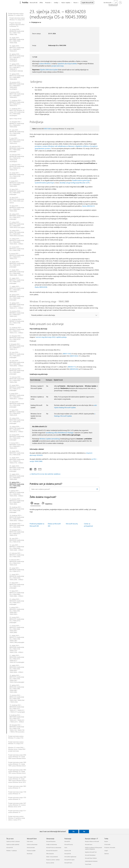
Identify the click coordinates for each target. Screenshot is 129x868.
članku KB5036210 (88, 206)
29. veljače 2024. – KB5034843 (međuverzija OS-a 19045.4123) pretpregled (17, 469)
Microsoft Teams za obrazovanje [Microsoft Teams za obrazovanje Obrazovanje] (54, 848)
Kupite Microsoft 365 (87, 3)
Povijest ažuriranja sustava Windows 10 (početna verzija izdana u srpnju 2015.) (17, 818)
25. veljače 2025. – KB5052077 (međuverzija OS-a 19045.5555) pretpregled (17, 281)
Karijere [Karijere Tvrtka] (106, 841)
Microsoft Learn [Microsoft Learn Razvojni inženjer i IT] (89, 844)
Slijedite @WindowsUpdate (49, 70)
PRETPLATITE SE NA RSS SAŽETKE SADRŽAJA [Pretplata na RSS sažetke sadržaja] (46, 474)
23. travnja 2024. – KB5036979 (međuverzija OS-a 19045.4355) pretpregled (17, 437)
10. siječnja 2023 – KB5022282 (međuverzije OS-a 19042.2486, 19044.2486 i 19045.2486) (17, 689)
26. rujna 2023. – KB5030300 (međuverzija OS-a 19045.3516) (17, 540)
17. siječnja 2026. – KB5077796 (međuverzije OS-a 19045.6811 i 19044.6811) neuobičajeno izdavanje (17, 67)
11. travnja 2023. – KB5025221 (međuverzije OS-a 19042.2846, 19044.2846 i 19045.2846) (17, 629)
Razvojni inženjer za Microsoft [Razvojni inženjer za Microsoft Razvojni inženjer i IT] (92, 841)
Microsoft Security (72, 524)
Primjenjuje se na (36, 22)
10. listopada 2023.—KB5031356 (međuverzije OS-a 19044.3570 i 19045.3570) (17, 533)
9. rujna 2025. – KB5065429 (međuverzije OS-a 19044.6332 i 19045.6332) (17, 141)
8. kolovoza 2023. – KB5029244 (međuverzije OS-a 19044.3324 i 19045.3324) (17, 562)
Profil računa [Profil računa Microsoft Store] (30, 841)
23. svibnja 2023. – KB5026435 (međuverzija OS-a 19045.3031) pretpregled (17, 602)
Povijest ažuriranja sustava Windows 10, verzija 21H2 (16, 737)
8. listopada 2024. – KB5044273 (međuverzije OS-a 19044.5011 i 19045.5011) (17, 347)
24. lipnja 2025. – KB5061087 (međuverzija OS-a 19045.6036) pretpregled (17, 192)
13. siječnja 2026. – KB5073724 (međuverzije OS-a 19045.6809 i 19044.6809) (17, 77)
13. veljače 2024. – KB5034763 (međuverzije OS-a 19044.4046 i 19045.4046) (17, 477)
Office (41, 3)
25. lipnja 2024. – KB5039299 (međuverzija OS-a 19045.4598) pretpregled (17, 404)
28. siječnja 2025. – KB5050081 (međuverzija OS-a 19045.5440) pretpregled (17, 297)
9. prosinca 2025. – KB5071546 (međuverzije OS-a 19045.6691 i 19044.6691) (17, 95)
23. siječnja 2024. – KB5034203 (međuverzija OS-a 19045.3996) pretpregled (17, 485)
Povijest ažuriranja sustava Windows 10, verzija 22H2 (16, 14)
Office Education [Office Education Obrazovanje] (50, 854)
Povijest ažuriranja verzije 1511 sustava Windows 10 (17, 812)
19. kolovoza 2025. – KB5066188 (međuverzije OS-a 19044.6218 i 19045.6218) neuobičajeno (17, 158)
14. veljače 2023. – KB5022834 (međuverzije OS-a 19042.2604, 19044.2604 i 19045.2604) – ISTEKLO (17, 669)
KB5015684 (47, 129)
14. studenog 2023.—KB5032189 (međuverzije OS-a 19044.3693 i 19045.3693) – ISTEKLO (17, 518)
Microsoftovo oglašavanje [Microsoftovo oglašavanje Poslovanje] (70, 857)
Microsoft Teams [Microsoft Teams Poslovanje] (68, 863)
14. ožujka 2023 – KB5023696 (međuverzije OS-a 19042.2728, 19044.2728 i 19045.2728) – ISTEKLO (17, 649)
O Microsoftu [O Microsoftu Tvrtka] (107, 844)
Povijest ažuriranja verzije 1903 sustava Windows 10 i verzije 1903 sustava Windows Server (17, 771)
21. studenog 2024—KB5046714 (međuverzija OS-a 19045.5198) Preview (17, 322)
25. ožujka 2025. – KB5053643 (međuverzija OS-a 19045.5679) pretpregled (17, 264)
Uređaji (56, 3)
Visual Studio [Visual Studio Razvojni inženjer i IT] (88, 864)
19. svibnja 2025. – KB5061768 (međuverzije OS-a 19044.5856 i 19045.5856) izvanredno (17, 233)
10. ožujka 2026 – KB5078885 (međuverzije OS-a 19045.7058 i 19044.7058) (17, 40)
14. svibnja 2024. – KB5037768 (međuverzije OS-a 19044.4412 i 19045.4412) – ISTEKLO (17, 429)
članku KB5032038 (41, 287)
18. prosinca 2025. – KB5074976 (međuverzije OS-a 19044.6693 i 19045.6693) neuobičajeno (17, 86)
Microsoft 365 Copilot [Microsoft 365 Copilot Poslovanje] (69, 860)
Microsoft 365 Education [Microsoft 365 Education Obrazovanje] (52, 851)
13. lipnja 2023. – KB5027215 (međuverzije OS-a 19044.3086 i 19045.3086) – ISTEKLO (17, 593)
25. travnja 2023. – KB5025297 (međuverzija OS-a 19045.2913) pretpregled (17, 620)
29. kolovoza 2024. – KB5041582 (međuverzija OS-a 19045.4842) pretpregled (17, 371)
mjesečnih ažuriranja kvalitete (67, 63)
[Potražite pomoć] (116, 2)
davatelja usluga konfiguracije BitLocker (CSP (74, 183)
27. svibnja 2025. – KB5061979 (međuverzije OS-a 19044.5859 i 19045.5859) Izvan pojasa (17, 225)
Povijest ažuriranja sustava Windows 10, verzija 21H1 (16, 743)
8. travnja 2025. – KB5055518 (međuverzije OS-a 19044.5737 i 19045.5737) (17, 256)
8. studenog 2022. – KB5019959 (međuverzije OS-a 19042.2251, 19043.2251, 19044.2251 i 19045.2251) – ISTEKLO (17, 719)
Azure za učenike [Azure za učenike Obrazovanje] (50, 863)
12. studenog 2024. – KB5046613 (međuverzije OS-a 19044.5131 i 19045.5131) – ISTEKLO (17, 330)
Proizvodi (48, 3)
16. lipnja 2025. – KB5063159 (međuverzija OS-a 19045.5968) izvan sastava (17, 200)
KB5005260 (74, 369)
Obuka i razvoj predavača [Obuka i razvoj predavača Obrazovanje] (52, 857)
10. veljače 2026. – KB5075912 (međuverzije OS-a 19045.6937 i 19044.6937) (17, 48)
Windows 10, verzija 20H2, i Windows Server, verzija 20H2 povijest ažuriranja (17, 749)
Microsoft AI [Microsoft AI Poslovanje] (67, 841)
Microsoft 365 (34, 3)
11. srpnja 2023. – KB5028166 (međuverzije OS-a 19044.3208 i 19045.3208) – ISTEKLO (17, 577)
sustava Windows (45, 63)
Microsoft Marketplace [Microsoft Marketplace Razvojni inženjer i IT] (90, 855)
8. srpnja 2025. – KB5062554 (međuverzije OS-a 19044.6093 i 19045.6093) (17, 184)
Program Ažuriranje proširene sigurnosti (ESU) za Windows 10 (17, 25)
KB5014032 (74, 356)
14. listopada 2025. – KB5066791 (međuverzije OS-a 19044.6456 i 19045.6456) (17, 124)
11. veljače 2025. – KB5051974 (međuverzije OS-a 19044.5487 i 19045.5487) (17, 289)
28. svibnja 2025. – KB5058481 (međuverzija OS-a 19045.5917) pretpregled (17, 217)
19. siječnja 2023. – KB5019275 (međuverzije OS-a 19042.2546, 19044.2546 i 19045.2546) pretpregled (17, 679)
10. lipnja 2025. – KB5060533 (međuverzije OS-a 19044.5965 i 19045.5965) (17, 208)
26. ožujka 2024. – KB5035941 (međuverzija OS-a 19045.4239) (17, 453)
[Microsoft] (13, 3)
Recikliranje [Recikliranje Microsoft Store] (30, 854)
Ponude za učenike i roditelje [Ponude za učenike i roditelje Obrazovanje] (53, 860)
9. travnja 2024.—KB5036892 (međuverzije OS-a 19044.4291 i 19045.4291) (17, 446)
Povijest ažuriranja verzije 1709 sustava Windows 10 (17, 793)
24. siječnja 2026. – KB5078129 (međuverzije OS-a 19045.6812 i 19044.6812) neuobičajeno (17, 58)
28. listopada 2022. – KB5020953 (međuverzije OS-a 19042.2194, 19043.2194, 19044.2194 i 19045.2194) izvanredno (17, 728)
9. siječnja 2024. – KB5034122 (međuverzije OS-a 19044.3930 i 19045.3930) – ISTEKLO (17, 493)
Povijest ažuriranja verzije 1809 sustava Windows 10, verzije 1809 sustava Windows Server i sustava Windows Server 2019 (17, 780)
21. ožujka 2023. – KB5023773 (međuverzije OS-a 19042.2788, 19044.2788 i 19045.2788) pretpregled (17, 639)
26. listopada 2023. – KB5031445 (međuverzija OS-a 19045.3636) (17, 525)
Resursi (76, 3)
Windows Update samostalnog (50, 439)
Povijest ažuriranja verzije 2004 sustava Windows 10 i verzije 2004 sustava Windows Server (17, 757)
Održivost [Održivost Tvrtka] (107, 854)
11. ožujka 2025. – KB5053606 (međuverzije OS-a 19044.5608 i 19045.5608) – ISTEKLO (17, 273)
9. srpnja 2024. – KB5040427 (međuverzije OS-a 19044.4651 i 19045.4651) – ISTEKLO (17, 396)
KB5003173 (72, 367)
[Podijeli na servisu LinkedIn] (34, 469)
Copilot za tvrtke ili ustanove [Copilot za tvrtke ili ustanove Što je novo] (13, 841)
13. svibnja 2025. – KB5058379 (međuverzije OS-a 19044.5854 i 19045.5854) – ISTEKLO (17, 241)
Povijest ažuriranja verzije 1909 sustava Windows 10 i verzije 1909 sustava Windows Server (17, 764)
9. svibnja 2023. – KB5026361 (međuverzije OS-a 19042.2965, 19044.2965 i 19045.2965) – (17, 611)
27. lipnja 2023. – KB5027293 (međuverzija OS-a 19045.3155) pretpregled (17, 585)
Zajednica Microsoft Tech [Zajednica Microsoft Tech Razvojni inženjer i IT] (91, 852)
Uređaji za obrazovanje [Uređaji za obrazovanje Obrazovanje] (52, 844)
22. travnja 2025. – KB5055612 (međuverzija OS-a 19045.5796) (17, 249)
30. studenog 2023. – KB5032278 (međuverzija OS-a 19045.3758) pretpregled (17, 510)
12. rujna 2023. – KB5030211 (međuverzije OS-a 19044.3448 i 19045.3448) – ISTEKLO (17, 548)
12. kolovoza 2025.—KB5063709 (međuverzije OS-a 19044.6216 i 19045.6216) (17, 167)
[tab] (35, 504)
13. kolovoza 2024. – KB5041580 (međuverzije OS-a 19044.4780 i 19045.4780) (17, 380)
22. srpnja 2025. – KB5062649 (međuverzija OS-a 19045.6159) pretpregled (17, 175)
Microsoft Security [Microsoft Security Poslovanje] (69, 844)
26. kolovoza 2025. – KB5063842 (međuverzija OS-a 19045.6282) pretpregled (17, 149)
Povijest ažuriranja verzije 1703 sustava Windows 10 (17, 798)
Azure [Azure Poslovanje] (66, 848)
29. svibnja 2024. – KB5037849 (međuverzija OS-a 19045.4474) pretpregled (17, 421)
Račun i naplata (66, 3)
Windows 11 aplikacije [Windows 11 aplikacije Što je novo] (12, 851)
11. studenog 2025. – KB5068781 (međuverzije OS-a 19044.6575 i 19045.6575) (17, 103)
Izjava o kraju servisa (15, 119)
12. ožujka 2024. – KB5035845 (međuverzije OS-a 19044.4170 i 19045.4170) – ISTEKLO (17, 460)
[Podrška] (25, 3)
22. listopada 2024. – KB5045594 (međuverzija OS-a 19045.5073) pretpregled (17, 338)
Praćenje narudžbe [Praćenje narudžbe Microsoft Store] (31, 851)
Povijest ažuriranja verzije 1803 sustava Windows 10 (17, 787)
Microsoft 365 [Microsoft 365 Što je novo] (10, 848)
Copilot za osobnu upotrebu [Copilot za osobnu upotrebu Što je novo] (13, 844)
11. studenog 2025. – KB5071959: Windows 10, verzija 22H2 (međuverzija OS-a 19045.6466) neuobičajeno (17, 112)
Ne (84, 831)
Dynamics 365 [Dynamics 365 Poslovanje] (68, 851)
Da (74, 831)
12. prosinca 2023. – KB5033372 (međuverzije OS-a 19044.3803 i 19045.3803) (17, 502)
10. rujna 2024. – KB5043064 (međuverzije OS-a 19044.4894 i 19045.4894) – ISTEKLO (17, 363)
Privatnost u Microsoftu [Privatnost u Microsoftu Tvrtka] (110, 848)
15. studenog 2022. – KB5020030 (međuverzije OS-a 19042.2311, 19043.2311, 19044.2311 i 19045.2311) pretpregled (17, 709)
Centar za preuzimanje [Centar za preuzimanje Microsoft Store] (32, 844)
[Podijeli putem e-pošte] (39, 469)
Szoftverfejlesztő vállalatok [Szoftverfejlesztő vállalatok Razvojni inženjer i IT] (91, 861)
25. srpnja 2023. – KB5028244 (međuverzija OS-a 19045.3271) (17, 570)
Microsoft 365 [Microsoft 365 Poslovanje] (68, 854)
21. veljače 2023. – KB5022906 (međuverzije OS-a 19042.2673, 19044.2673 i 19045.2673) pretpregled (17, 659)
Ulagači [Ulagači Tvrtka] (106, 851)
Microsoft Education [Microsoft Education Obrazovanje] (51, 841)
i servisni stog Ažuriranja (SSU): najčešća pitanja (51, 337)
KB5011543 (67, 354)
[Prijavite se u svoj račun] (120, 3)
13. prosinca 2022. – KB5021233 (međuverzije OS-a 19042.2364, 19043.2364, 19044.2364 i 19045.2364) (17, 699)
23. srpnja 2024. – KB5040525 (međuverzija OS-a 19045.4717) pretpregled (17, 388)
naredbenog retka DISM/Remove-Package (59, 433)
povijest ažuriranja (57, 66)
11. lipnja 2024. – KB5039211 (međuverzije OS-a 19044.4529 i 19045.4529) (17, 413)
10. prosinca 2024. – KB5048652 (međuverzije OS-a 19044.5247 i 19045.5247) (17, 314)
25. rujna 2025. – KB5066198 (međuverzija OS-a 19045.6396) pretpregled (17, 132)
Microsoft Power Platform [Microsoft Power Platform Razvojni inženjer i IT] (91, 858)
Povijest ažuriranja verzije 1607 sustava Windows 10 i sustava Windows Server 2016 (17, 805)
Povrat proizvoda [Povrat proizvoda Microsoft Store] (31, 848)
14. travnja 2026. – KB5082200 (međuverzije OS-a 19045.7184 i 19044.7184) (17, 32)
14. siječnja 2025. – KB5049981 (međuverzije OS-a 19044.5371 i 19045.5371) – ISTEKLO (17, 306)
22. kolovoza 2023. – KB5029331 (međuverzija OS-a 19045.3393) (17, 555)
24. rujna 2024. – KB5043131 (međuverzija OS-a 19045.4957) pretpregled (17, 355)
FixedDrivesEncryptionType (81, 180)
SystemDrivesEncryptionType (44, 183)
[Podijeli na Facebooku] (31, 469)
